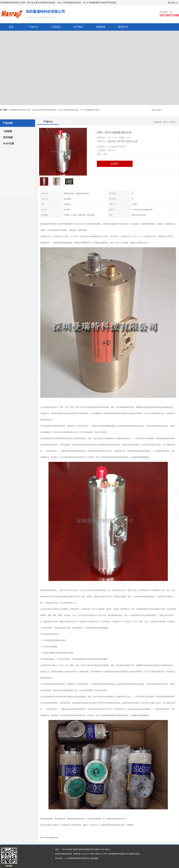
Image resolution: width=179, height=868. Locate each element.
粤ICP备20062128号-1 (100, 854)
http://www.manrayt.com (49, 837)
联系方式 (123, 27)
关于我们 (78, 27)
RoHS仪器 (9, 143)
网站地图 (95, 858)
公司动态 (56, 27)
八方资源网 (69, 858)
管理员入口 (86, 858)
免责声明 (78, 858)
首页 (11, 27)
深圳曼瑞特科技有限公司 (118, 854)
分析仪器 (120, 141)
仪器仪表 (111, 141)
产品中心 (34, 27)
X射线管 (8, 131)
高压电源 (8, 137)
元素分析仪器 (131, 141)
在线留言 (101, 27)
